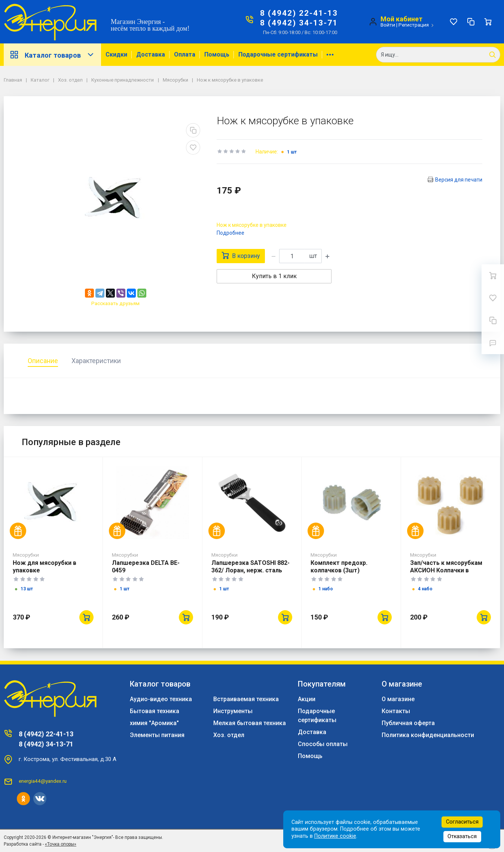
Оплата (185, 54)
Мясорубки (26, 555)
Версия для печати (459, 180)
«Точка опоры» (61, 844)
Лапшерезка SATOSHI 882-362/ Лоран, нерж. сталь (251, 567)
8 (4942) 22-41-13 (299, 13)
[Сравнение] (471, 22)
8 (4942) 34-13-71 (299, 23)
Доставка (151, 54)
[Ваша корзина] (488, 22)
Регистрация (414, 25)
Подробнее (230, 233)
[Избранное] (453, 22)
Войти (388, 25)
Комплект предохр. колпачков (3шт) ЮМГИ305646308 (339, 570)
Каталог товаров (52, 55)
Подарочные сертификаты (278, 54)
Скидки (116, 54)
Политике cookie (335, 836)
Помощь (217, 54)
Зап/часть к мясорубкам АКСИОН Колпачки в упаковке (446, 570)
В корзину (241, 255)
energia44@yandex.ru (43, 781)
